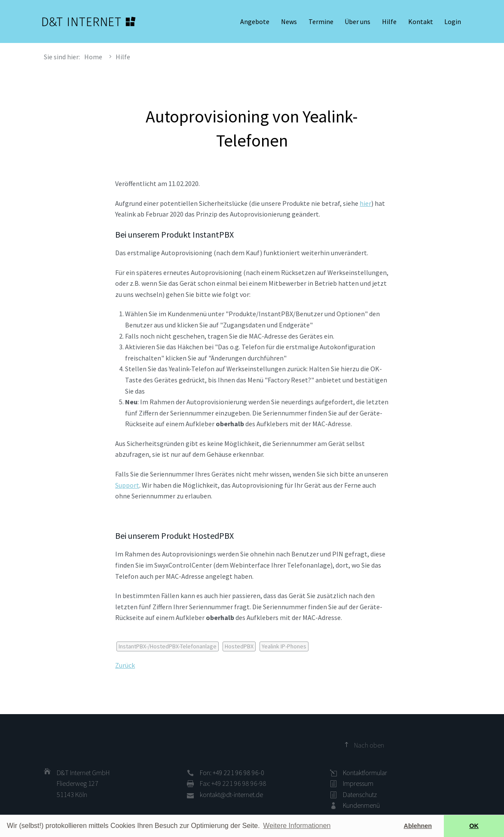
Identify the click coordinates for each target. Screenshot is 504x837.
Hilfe (389, 21)
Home (93, 57)
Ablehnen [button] (418, 826)
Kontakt (421, 21)
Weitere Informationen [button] (297, 826)
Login (453, 21)
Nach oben (369, 745)
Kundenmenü (361, 805)
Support (127, 485)
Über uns (357, 21)
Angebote (255, 21)
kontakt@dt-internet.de (231, 794)
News (289, 21)
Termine (321, 21)
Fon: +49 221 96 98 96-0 (232, 773)
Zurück (125, 665)
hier (365, 203)
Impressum (358, 783)
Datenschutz (360, 794)
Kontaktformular (365, 773)
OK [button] (474, 826)
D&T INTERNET (89, 21)
